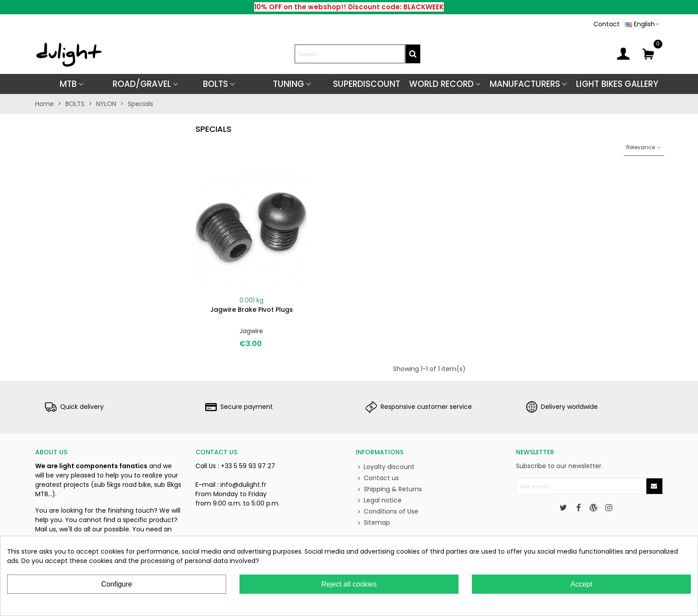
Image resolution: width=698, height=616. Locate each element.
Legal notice (379, 500)
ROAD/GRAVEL (142, 84)
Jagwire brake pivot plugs (252, 310)
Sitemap (373, 523)
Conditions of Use (387, 512)
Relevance (644, 147)
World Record (441, 84)
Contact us (377, 478)
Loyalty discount (385, 467)
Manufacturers (525, 84)
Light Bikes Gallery (617, 84)
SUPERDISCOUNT (367, 84)
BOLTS (215, 84)
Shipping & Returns (389, 489)
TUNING (288, 84)
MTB (68, 84)
